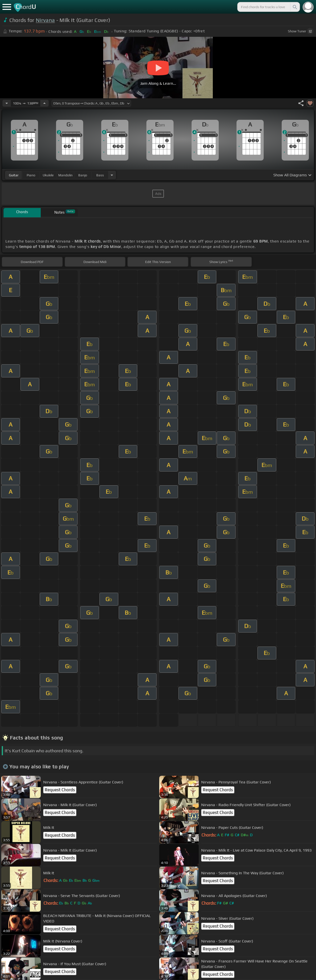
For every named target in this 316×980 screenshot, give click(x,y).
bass (100, 175)
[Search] (295, 7)
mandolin (65, 175)
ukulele (48, 175)
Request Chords (60, 790)
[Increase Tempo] (44, 103)
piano (31, 175)
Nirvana (45, 20)
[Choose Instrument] (112, 175)
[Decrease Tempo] (7, 103)
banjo (83, 175)
